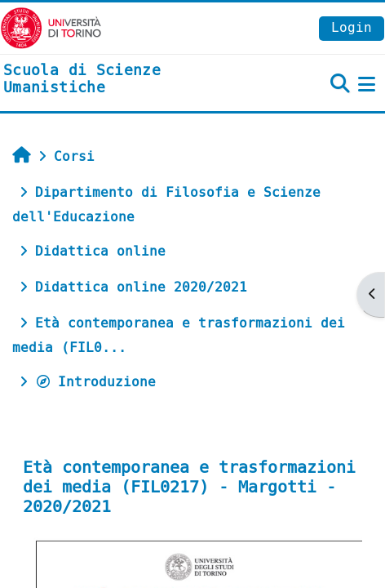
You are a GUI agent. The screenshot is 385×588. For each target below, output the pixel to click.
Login (352, 27)
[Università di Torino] (51, 27)
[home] (128, 80)
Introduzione (95, 382)
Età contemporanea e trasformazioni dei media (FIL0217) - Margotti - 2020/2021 (189, 487)
